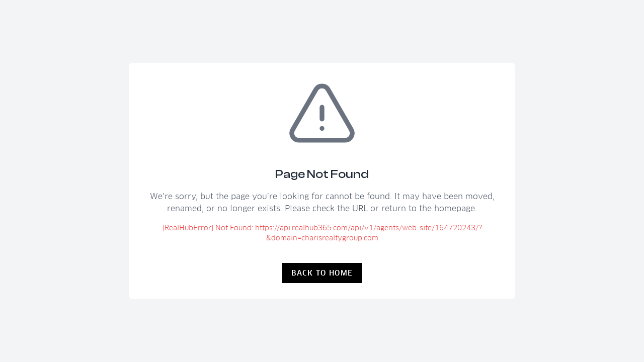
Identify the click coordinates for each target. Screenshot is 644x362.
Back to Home (322, 273)
